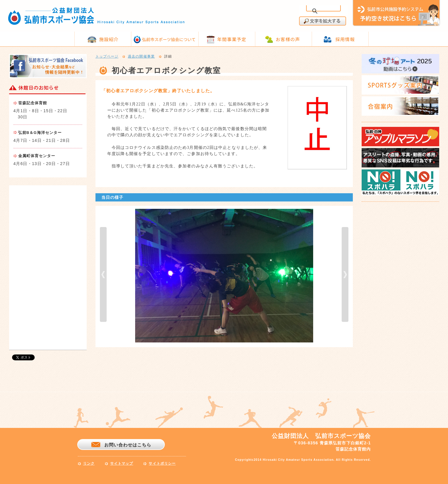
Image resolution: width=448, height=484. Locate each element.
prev (103, 274)
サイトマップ (122, 463)
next (345, 274)
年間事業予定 (232, 39)
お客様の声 (288, 39)
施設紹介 (109, 39)
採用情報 (345, 39)
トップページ (107, 57)
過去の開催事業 (141, 57)
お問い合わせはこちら (128, 445)
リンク (89, 463)
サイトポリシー (162, 463)
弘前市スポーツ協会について (169, 39)
